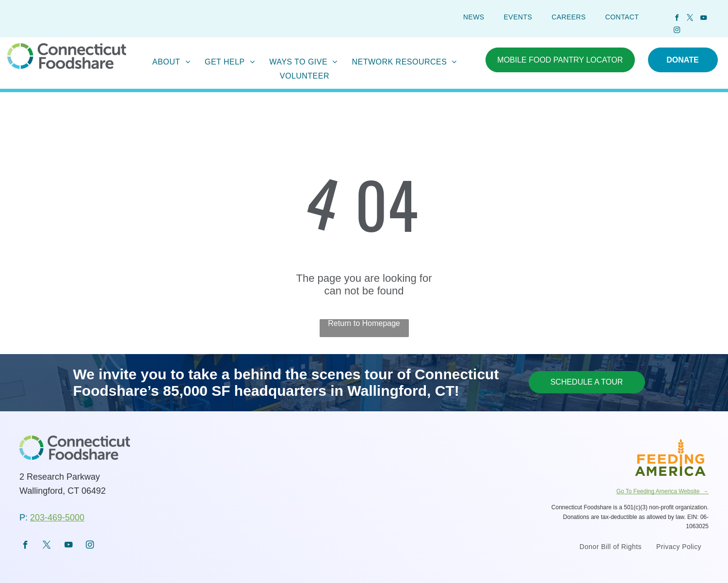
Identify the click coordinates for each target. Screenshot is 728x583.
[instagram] (677, 31)
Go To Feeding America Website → (663, 491)
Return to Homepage (364, 323)
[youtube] (703, 19)
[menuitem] (474, 17)
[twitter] (690, 19)
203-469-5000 (57, 518)
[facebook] (677, 19)
